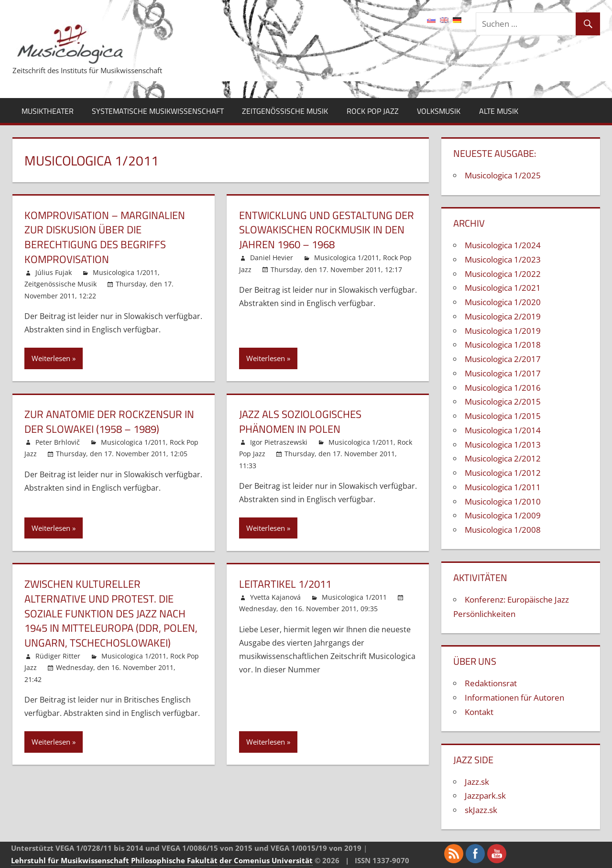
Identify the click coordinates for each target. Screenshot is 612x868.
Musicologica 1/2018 (503, 345)
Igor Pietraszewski (279, 442)
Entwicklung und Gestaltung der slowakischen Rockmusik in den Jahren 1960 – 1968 (327, 230)
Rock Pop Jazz (373, 111)
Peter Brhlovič (58, 442)
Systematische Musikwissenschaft (158, 111)
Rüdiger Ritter (58, 656)
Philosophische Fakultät (174, 860)
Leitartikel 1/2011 (285, 584)
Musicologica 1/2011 (125, 272)
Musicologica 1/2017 (503, 373)
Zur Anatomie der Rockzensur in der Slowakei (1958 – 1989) (109, 422)
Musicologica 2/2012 (503, 458)
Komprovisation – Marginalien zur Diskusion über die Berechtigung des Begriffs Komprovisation (105, 237)
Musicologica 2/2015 (503, 401)
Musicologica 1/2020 (503, 302)
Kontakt (479, 712)
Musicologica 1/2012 (503, 473)
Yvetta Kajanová (275, 597)
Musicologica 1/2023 (503, 259)
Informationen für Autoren (514, 698)
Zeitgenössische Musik (285, 111)
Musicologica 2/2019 (503, 316)
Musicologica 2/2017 (503, 359)
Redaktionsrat (491, 683)
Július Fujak (54, 272)
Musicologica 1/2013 (503, 445)
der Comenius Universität (266, 860)
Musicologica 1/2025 (503, 175)
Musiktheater (48, 111)
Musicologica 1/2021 (503, 288)
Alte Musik (499, 111)
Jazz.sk (477, 782)
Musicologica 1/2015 (503, 416)
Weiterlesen (51, 358)
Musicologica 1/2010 (503, 501)
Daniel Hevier (272, 258)
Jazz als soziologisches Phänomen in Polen (300, 422)
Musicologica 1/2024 (503, 245)
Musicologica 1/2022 (503, 274)
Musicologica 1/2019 (503, 331)
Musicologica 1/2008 (503, 530)
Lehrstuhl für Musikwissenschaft (70, 860)
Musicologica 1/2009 (503, 515)
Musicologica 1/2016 (503, 388)
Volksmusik (439, 111)
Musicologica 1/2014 (503, 430)
